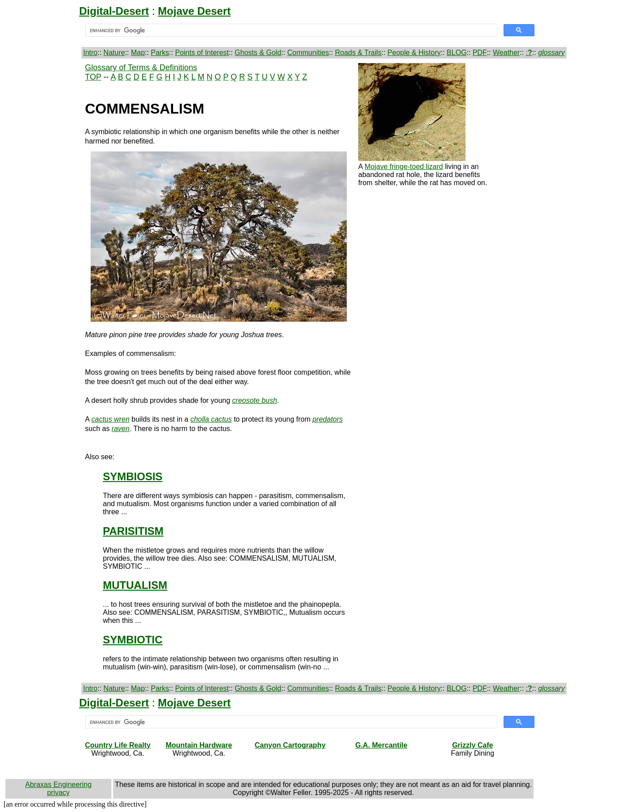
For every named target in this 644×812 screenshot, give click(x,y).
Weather (506, 53)
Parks (160, 53)
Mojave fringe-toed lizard (404, 167)
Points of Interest (202, 53)
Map (138, 53)
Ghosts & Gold (258, 53)
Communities (308, 53)
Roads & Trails (358, 53)
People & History (414, 53)
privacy (58, 793)
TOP (93, 77)
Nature (114, 53)
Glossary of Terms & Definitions (141, 68)
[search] (290, 30)
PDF (480, 53)
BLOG (457, 53)
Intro (90, 53)
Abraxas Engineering (58, 785)
